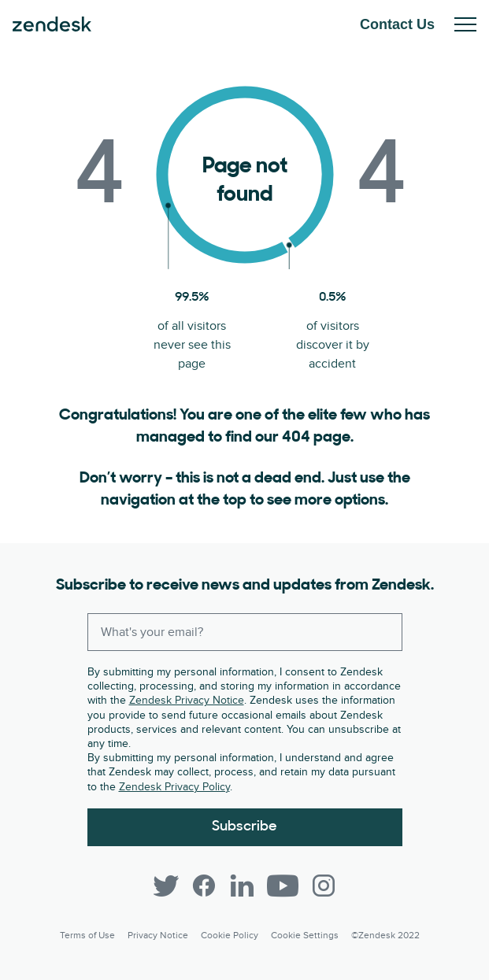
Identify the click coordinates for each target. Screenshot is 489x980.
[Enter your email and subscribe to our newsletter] (245, 632)
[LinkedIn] (242, 886)
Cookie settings (305, 936)
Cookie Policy (230, 936)
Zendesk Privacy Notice (187, 700)
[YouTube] (283, 886)
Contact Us (397, 24)
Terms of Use (87, 936)
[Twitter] (166, 886)
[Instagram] (324, 886)
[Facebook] (204, 886)
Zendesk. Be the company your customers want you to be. (52, 24)
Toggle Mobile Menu (465, 24)
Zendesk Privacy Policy (174, 787)
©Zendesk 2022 (385, 936)
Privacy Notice (158, 936)
